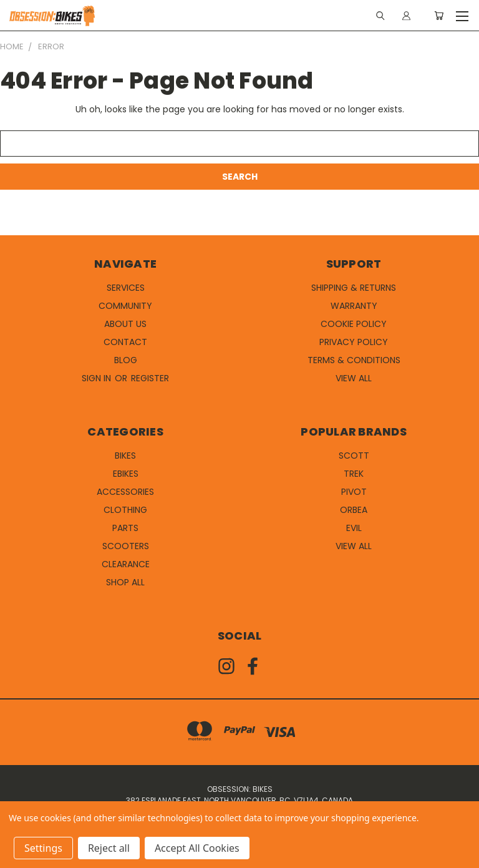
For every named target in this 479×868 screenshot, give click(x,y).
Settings (43, 848)
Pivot (354, 492)
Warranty (354, 306)
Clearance (126, 564)
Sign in (98, 378)
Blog (126, 360)
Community (125, 306)
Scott (354, 456)
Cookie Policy (354, 324)
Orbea (354, 510)
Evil (354, 528)
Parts (125, 528)
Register (150, 378)
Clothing (125, 510)
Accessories (125, 492)
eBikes (126, 474)
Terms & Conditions (354, 360)
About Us (125, 324)
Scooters (126, 546)
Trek (354, 474)
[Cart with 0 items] (439, 16)
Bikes (125, 456)
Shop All (125, 582)
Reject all (109, 848)
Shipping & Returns (354, 288)
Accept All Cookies (197, 848)
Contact (125, 342)
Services (126, 288)
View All (354, 378)
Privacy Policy (354, 342)
